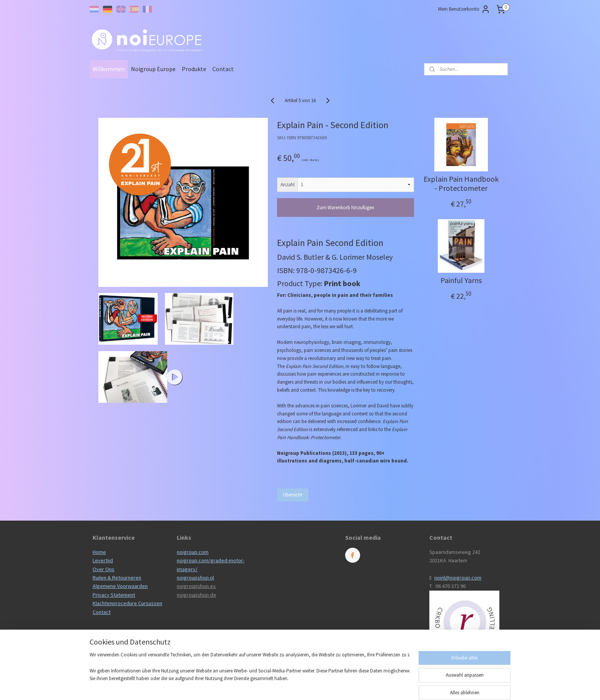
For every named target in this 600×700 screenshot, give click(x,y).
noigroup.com (193, 552)
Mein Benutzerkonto (464, 9)
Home (99, 552)
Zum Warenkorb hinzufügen (345, 208)
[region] (249, 672)
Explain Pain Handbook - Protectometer (461, 184)
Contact (223, 69)
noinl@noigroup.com (458, 578)
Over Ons (104, 569)
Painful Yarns (461, 280)
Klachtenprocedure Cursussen (127, 603)
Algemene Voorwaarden (120, 586)
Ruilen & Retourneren (117, 578)
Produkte (194, 69)
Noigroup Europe (153, 69)
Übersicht (293, 495)
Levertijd (103, 560)
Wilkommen (109, 69)
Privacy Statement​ (114, 595)
